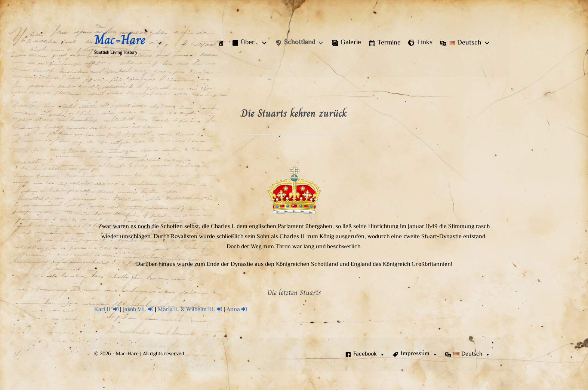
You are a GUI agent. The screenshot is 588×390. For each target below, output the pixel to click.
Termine (389, 43)
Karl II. (106, 310)
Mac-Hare (120, 40)
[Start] (221, 43)
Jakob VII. (138, 310)
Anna (237, 310)
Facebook (369, 354)
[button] (250, 43)
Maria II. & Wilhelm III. (190, 310)
